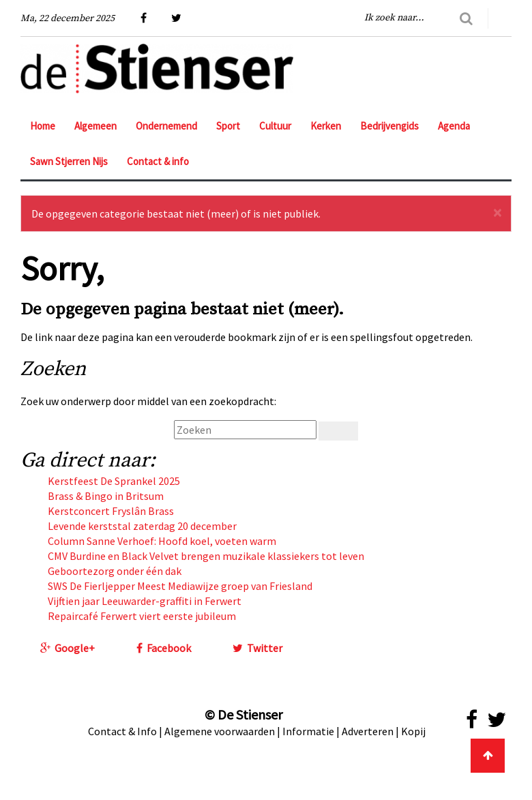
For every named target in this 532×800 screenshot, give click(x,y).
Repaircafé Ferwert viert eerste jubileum (142, 616)
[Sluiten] (497, 213)
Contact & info (158, 161)
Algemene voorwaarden (220, 731)
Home (43, 126)
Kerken (326, 126)
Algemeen (95, 126)
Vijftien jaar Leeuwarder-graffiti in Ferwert (145, 601)
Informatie (308, 731)
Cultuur (275, 126)
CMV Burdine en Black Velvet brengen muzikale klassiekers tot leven (206, 556)
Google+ (68, 648)
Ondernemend (166, 126)
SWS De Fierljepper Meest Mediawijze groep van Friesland (180, 586)
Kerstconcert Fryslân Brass (111, 511)
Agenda (454, 126)
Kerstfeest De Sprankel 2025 (114, 481)
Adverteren (368, 731)
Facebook (164, 648)
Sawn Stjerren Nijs (69, 161)
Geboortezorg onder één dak (115, 571)
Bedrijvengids (389, 126)
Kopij (413, 731)
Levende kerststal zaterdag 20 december (142, 526)
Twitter (257, 648)
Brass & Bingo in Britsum (106, 496)
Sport (228, 126)
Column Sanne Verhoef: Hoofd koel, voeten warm (162, 541)
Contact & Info (122, 731)
